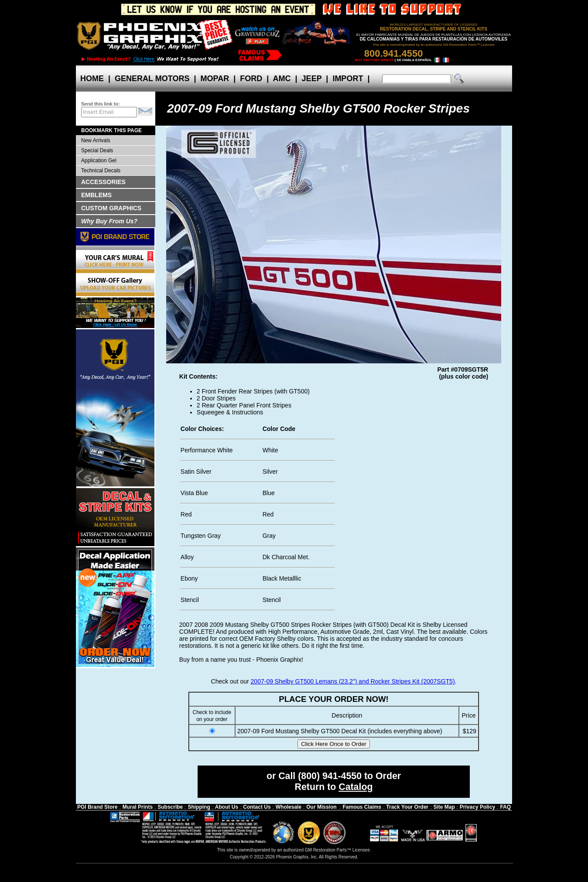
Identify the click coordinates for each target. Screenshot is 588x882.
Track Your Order (407, 807)
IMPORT (348, 79)
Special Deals (97, 150)
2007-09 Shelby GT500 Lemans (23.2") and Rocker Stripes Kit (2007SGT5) (353, 681)
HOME (92, 79)
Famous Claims (362, 807)
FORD (251, 79)
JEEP (312, 79)
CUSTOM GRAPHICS (111, 208)
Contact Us (257, 807)
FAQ (505, 807)
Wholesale (289, 807)
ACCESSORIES (103, 182)
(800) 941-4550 (330, 776)
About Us (227, 807)
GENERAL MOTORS (152, 79)
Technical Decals (101, 171)
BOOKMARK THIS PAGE (111, 130)
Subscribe (170, 807)
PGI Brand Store (97, 807)
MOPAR (215, 79)
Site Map (444, 807)
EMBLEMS (96, 195)
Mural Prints (138, 807)
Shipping (199, 807)
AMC (282, 79)
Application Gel (99, 161)
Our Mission (321, 807)
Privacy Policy (477, 807)
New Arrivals (96, 140)
